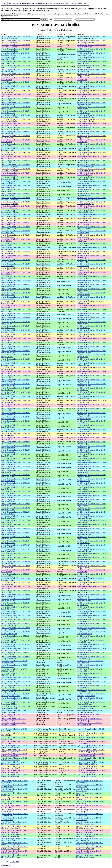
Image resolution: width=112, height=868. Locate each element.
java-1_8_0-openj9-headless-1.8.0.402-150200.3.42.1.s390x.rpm (91, 755)
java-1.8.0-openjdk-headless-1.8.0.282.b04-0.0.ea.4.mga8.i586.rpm (91, 703)
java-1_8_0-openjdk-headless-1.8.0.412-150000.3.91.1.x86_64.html (15, 835)
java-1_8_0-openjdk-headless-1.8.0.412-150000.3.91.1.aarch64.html (15, 823)
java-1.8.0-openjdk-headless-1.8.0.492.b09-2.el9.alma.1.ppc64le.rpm (91, 42)
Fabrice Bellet (6, 865)
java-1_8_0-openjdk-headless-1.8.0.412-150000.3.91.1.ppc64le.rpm (89, 827)
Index (4, 3)
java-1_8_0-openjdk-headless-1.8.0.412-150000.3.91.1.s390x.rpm (89, 831)
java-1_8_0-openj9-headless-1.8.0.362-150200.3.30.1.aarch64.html (14, 763)
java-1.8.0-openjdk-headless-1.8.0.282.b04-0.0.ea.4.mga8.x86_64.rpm (91, 707)
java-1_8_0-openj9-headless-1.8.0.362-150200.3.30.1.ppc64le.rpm (91, 767)
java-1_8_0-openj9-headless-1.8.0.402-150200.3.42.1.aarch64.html (14, 747)
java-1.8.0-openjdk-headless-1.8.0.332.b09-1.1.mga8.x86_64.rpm (91, 641)
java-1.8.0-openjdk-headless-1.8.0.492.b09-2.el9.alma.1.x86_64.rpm (91, 50)
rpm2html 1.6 (15, 862)
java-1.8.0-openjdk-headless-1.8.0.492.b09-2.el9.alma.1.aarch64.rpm (91, 37)
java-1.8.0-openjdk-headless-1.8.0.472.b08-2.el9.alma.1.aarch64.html (16, 166)
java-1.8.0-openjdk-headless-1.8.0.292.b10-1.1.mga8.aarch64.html (16, 678)
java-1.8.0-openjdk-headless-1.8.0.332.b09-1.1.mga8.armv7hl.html (16, 633)
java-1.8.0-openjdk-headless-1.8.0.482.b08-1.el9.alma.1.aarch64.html (16, 116)
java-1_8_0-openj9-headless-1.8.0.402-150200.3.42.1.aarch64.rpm (91, 747)
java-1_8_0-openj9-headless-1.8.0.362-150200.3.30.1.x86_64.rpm (91, 775)
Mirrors (80, 3)
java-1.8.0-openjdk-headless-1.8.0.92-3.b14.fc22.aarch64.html (14, 711)
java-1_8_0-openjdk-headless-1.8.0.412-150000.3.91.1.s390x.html (15, 831)
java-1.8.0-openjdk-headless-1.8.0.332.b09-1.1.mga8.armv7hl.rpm (91, 633)
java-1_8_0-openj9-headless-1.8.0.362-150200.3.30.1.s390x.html (14, 771)
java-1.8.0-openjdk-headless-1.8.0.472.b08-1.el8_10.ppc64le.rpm (91, 219)
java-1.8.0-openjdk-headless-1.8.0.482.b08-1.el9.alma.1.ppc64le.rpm (91, 120)
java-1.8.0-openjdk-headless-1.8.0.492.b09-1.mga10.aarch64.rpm (91, 54)
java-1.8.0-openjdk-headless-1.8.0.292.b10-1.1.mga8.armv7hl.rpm (91, 682)
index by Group (13, 3)
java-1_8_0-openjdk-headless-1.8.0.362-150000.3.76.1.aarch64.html (15, 844)
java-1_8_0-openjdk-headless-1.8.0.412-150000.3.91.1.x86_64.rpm (89, 835)
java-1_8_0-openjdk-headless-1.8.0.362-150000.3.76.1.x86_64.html (15, 856)
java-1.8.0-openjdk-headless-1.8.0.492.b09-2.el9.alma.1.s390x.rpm (91, 46)
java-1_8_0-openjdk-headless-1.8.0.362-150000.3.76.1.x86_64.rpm (89, 856)
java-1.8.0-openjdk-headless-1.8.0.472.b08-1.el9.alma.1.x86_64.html (16, 211)
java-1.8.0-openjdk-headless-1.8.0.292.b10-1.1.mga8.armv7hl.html (16, 682)
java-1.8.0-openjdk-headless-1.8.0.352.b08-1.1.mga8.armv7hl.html (16, 616)
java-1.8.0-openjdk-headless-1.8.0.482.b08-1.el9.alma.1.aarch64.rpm (91, 116)
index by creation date (56, 3)
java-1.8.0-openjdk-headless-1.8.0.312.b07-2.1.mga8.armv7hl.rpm (91, 649)
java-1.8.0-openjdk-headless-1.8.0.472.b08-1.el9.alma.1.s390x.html (16, 207)
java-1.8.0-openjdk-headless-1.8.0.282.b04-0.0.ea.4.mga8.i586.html (16, 703)
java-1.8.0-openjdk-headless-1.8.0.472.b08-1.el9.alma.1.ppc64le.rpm (91, 203)
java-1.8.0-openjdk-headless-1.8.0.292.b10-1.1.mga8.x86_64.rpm (91, 691)
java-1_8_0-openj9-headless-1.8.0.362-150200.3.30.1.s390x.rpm (91, 771)
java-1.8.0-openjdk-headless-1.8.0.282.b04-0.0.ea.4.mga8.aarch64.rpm (91, 695)
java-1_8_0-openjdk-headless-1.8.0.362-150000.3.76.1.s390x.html (15, 852)
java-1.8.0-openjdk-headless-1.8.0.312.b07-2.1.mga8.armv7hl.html (16, 649)
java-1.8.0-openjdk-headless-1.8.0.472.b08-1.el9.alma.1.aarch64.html (16, 199)
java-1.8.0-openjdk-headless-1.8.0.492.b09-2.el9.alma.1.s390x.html (16, 46)
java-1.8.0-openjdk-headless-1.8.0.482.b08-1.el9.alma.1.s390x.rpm (91, 124)
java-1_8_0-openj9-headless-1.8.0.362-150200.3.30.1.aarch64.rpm (91, 763)
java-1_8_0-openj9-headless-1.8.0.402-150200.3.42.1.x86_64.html (14, 759)
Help (86, 3)
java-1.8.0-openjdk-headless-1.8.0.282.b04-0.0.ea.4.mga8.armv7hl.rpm (91, 699)
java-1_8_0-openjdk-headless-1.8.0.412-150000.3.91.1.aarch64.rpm (89, 823)
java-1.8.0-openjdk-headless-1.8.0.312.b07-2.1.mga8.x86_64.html (16, 658)
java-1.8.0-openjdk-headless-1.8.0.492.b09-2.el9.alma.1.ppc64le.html (16, 42)
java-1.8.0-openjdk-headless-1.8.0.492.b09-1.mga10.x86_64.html (16, 66)
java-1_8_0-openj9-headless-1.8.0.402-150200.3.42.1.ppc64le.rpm (91, 751)
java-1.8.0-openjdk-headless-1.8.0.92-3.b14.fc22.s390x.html (14, 724)
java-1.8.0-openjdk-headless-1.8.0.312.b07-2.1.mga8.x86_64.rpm (91, 658)
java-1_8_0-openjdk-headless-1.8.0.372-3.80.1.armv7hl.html (15, 840)
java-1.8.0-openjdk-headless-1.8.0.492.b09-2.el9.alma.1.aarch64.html (16, 37)
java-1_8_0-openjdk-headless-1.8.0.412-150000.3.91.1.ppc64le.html (15, 827)
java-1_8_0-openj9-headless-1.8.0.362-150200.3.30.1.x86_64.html (14, 775)
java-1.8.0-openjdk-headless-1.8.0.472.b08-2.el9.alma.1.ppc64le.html (16, 170)
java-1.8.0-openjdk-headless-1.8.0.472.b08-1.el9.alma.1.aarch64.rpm (91, 199)
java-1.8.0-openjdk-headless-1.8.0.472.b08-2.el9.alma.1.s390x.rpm (91, 174)
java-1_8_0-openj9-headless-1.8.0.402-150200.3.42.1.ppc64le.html (14, 751)
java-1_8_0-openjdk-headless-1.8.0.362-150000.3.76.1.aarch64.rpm (89, 844)
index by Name (71, 3)
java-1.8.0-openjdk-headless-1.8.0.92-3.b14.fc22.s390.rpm (89, 715)
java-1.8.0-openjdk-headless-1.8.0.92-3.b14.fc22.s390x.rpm (89, 724)
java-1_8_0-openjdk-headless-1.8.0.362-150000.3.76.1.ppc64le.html (15, 848)
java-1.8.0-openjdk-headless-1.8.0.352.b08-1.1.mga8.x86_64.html (16, 625)
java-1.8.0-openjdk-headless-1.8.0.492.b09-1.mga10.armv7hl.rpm (91, 58)
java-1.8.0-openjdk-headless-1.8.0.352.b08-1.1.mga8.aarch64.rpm (91, 612)
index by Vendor (42, 3)
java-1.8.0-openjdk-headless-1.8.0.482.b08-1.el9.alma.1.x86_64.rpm (91, 128)
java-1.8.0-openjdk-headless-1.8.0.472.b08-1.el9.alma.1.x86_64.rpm (91, 211)
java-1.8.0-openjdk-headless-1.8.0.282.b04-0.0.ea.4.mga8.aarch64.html (16, 695)
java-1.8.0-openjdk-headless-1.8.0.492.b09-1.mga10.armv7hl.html (16, 58)
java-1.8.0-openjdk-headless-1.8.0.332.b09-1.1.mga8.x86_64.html (16, 641)
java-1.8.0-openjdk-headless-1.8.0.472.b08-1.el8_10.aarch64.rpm (91, 215)
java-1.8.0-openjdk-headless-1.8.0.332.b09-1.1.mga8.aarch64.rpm (91, 629)
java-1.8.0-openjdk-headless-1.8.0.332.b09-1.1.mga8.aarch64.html (16, 629)
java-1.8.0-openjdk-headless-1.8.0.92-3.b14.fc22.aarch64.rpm (89, 711)
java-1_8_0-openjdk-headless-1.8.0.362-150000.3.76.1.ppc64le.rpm (89, 848)
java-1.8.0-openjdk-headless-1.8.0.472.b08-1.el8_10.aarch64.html (16, 215)
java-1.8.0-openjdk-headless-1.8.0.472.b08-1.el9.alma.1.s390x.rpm (91, 207)
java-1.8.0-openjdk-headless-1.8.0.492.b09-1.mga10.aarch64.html (16, 54)
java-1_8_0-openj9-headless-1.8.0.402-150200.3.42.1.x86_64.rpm (91, 759)
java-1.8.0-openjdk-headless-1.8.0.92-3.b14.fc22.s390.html (14, 715)
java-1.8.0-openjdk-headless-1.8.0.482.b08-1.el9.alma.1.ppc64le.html (16, 120)
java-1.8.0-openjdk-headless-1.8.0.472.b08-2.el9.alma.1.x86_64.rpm (91, 178)
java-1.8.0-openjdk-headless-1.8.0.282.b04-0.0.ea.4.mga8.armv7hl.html (16, 699)
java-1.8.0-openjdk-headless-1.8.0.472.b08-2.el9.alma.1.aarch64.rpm (91, 166)
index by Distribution (27, 3)
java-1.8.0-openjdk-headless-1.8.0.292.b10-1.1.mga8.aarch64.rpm (91, 678)
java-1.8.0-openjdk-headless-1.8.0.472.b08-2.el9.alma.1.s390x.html (16, 174)
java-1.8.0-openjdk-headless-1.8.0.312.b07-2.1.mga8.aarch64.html (16, 645)
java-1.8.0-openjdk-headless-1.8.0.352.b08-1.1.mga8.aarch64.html (16, 612)
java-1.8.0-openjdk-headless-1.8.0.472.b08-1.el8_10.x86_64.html (16, 228)
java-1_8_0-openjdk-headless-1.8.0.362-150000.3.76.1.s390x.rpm (89, 852)
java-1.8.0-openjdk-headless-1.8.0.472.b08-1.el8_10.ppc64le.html (16, 219)
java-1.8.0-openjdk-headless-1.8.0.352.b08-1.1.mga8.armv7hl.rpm (91, 616)
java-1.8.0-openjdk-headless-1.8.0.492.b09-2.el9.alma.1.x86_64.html (16, 50)
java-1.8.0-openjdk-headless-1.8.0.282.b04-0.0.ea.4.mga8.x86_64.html (16, 707)
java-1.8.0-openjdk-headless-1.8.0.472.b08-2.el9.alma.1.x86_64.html (16, 178)
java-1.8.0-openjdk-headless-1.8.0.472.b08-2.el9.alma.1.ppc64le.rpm (91, 170)
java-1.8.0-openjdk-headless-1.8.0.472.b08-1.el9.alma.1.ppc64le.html (16, 203)
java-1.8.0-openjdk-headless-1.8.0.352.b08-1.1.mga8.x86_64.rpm (91, 625)
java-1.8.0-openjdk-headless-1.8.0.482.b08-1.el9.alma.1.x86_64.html (16, 128)
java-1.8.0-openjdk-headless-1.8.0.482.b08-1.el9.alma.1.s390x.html (16, 124)
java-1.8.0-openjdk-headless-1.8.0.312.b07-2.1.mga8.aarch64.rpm (91, 645)
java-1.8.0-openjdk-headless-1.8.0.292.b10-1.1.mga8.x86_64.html (16, 691)
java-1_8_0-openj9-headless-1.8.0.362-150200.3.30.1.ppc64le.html (14, 767)
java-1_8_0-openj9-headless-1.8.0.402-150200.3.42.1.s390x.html (14, 755)
